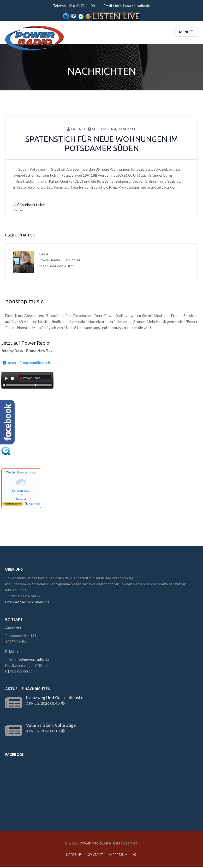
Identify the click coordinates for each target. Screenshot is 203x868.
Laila (74, 130)
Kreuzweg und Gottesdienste (55, 698)
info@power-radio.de (133, 6)
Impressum (118, 855)
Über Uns (74, 855)
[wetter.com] (13, 506)
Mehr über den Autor (57, 267)
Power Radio (91, 844)
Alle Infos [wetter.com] (32, 505)
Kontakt (95, 855)
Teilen (18, 212)
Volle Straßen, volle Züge (51, 726)
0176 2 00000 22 (19, 672)
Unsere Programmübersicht (27, 363)
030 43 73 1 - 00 (82, 6)
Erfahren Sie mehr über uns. (28, 603)
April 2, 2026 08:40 (44, 704)
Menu (186, 33)
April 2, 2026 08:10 (44, 732)
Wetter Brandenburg (21, 473)
